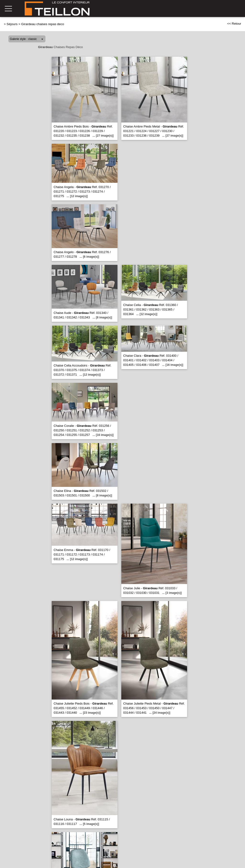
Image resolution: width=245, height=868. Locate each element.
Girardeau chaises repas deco (42, 24)
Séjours (12, 24)
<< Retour (234, 24)
